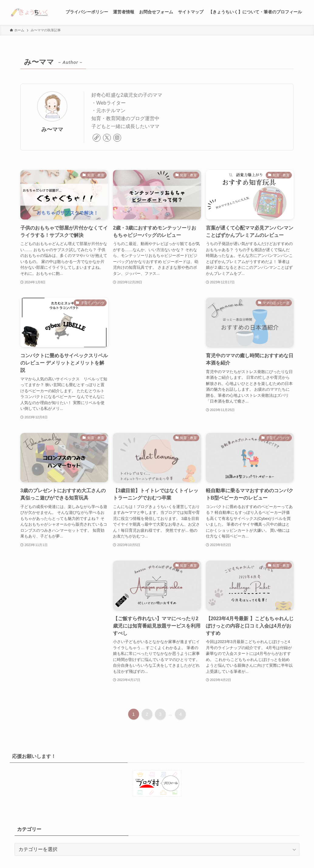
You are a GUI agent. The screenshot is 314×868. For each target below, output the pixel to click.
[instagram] (117, 138)
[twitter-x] (107, 138)
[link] (97, 138)
